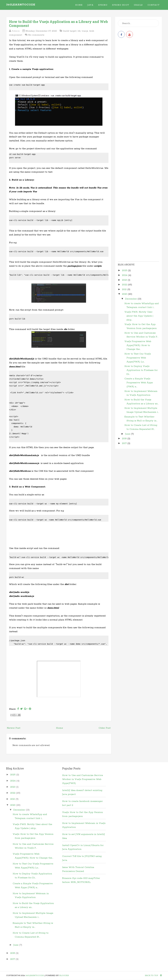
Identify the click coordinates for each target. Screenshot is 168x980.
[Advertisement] (59, 535)
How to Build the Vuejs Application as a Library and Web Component (58, 24)
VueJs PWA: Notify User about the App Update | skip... (139, 316)
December (131, 299)
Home (79, 5)
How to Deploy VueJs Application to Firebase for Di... (141, 370)
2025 (125, 270)
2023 (125, 280)
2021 (125, 289)
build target (70, 31)
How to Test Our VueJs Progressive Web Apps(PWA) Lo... (138, 358)
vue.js (85, 31)
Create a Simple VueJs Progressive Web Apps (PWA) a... (139, 383)
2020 (125, 294)
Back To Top (153, 976)
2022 (125, 285)
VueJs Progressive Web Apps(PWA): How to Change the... (138, 345)
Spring (103, 5)
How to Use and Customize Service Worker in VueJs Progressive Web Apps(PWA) (83, 779)
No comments (36, 35)
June (128, 434)
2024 (125, 275)
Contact (154, 5)
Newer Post (14, 728)
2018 (125, 439)
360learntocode (21, 5)
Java (90, 5)
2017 (125, 443)
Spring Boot (121, 5)
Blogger (64, 976)
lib (79, 31)
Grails (138, 5)
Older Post (105, 728)
